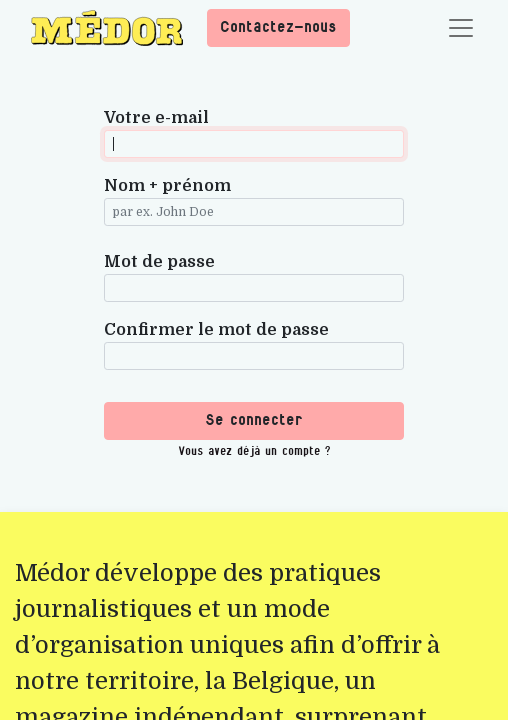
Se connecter (254, 420)
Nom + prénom (167, 186)
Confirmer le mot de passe (216, 330)
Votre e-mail (156, 118)
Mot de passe (159, 262)
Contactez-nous (278, 27)
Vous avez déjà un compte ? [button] (254, 451)
